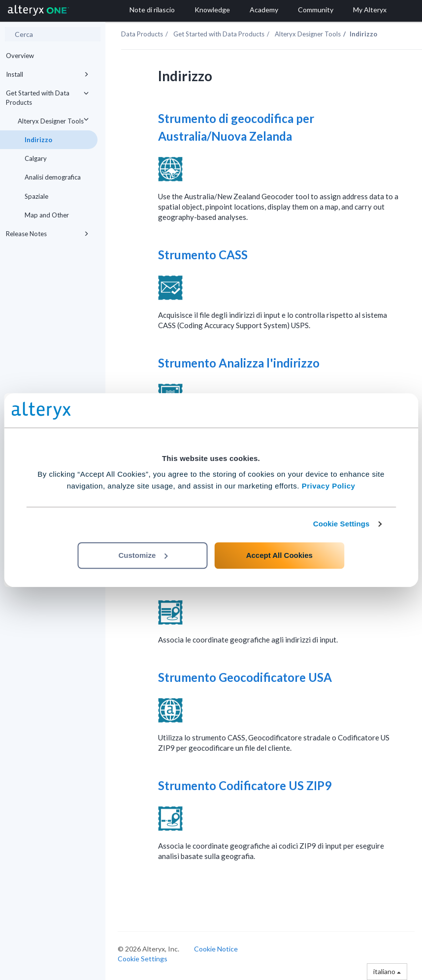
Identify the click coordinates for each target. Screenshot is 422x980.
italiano (387, 971)
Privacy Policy (329, 486)
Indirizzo (38, 140)
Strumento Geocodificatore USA (246, 677)
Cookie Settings (341, 524)
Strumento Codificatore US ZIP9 (246, 785)
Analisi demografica (53, 177)
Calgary (36, 158)
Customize (143, 555)
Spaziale (36, 196)
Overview (20, 56)
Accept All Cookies (279, 555)
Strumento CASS (204, 255)
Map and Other (47, 215)
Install (49, 74)
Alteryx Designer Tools (55, 119)
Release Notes (49, 234)
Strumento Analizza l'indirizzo (240, 363)
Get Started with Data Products (49, 97)
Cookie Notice (216, 949)
